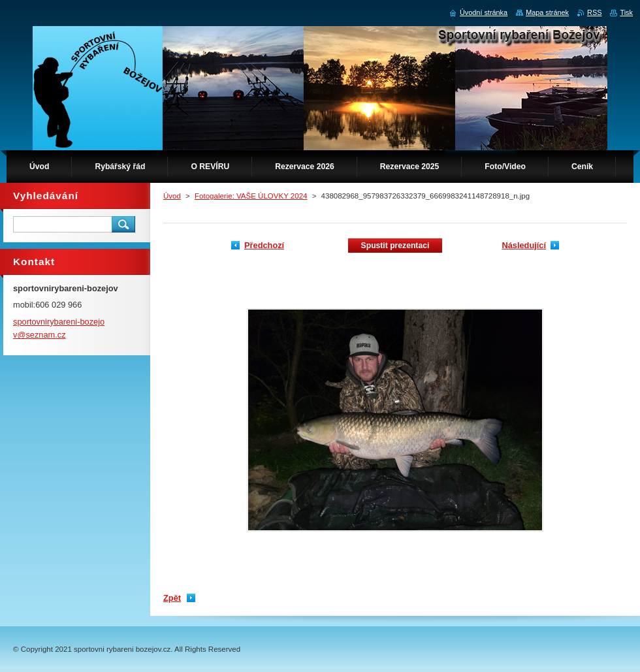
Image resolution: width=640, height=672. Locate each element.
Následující (524, 245)
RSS (594, 12)
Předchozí (264, 245)
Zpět (172, 598)
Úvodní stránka (484, 12)
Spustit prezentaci (395, 246)
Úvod (172, 196)
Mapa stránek (547, 12)
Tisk (626, 12)
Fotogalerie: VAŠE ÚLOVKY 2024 (251, 196)
